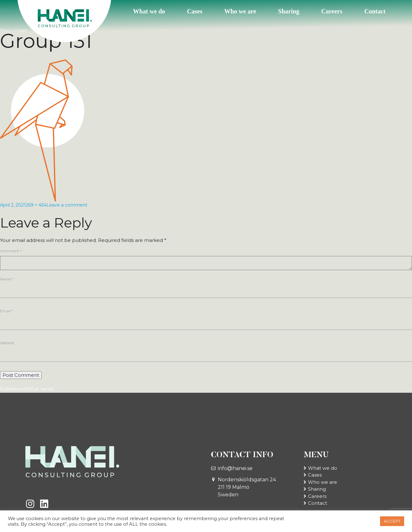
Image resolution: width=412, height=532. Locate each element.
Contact (375, 11)
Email (7, 312)
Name (7, 279)
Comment (11, 251)
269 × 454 (39, 205)
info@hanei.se (235, 471)
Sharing (289, 11)
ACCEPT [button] (392, 521)
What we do (149, 11)
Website (7, 344)
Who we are (240, 11)
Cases (195, 11)
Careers (332, 11)
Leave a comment (73, 205)
